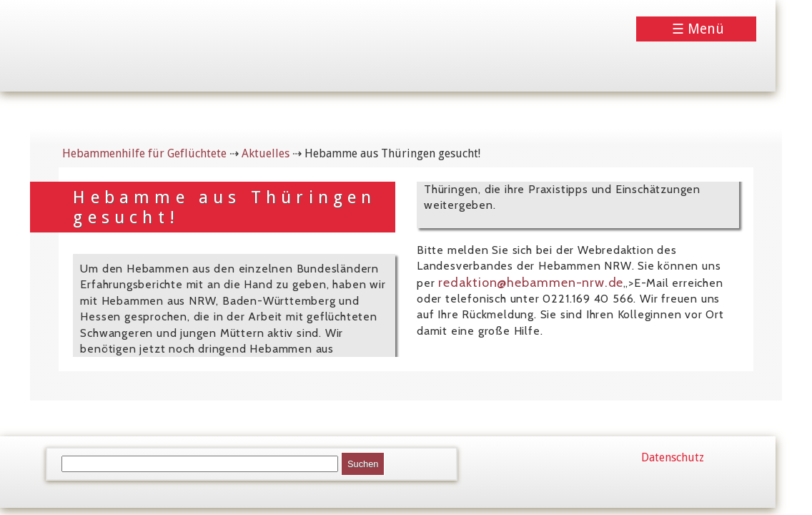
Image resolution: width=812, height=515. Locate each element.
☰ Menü (698, 29)
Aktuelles (266, 153)
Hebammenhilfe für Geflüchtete (144, 153)
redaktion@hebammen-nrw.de (531, 283)
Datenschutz (673, 457)
